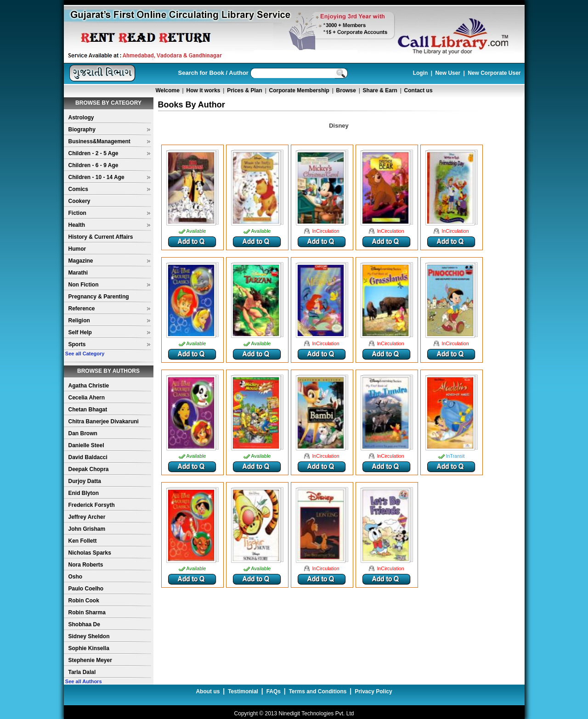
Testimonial (243, 691)
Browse (346, 90)
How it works (204, 90)
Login (421, 73)
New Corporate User (494, 73)
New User (448, 73)
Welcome (167, 90)
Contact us (418, 90)
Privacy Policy (373, 691)
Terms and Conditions (318, 691)
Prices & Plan (245, 90)
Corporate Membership (299, 90)
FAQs (274, 691)
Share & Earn (380, 90)
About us (208, 691)
